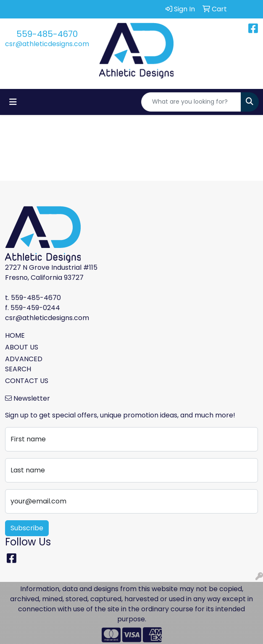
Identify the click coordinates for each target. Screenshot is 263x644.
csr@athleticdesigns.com (47, 44)
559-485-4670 (47, 34)
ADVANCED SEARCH (24, 364)
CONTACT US (27, 381)
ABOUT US (22, 347)
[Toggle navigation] (13, 102)
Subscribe (27, 528)
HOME (15, 335)
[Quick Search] (191, 102)
